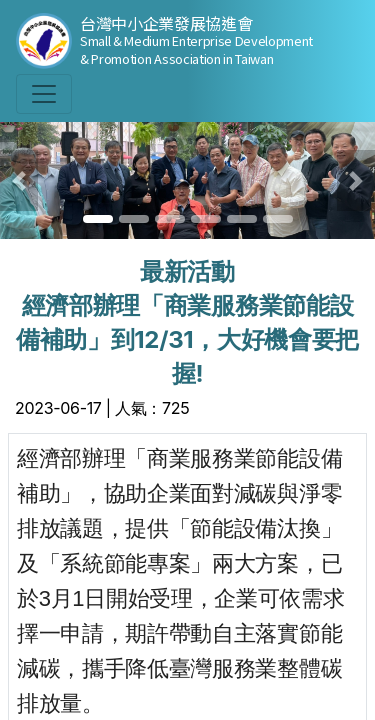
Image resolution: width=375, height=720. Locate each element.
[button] (19, 180)
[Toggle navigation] (44, 94)
